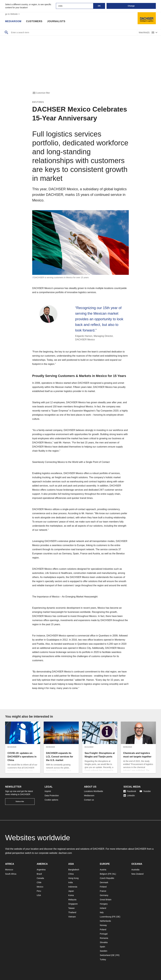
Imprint (48, 791)
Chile (39, 882)
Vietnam (72, 917)
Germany (104, 895)
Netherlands (105, 921)
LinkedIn (129, 796)
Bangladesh (74, 870)
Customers (34, 21)
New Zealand (138, 874)
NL (114, 874)
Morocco (9, 870)
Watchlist (144, 33)
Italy (102, 912)
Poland (103, 930)
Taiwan (72, 908)
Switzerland (105, 955)
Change (131, 6)
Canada (40, 878)
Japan (71, 891)
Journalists (56, 21)
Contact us (89, 800)
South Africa (11, 874)
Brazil (39, 874)
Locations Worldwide (94, 791)
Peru (39, 891)
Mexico (40, 887)
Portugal (104, 934)
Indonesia (73, 887)
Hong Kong (73, 878)
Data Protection (52, 796)
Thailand (72, 912)
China (71, 874)
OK (99, 6)
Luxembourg (106, 917)
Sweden (104, 951)
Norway (103, 925)
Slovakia (104, 942)
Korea (71, 895)
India (70, 882)
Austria (103, 870)
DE (118, 917)
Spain (102, 947)
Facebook (130, 791)
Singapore (73, 904)
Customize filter (41, 93)
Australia (135, 870)
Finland (103, 887)
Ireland (103, 908)
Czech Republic (107, 878)
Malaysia (72, 900)
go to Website (13, 14)
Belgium (104, 874)
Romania (104, 938)
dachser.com (65, 853)
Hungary (104, 904)
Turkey (103, 959)
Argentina (41, 870)
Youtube (145, 791)
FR (110, 874)
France (103, 891)
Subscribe (20, 801)
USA (39, 895)
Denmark (104, 882)
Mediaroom (13, 21)
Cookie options (51, 800)
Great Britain (106, 900)
